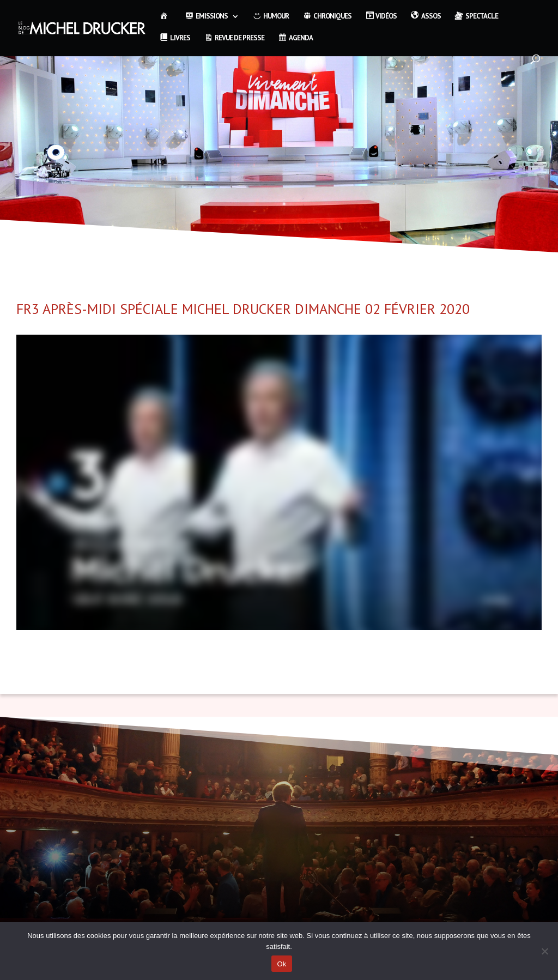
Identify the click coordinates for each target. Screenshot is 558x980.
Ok (281, 964)
